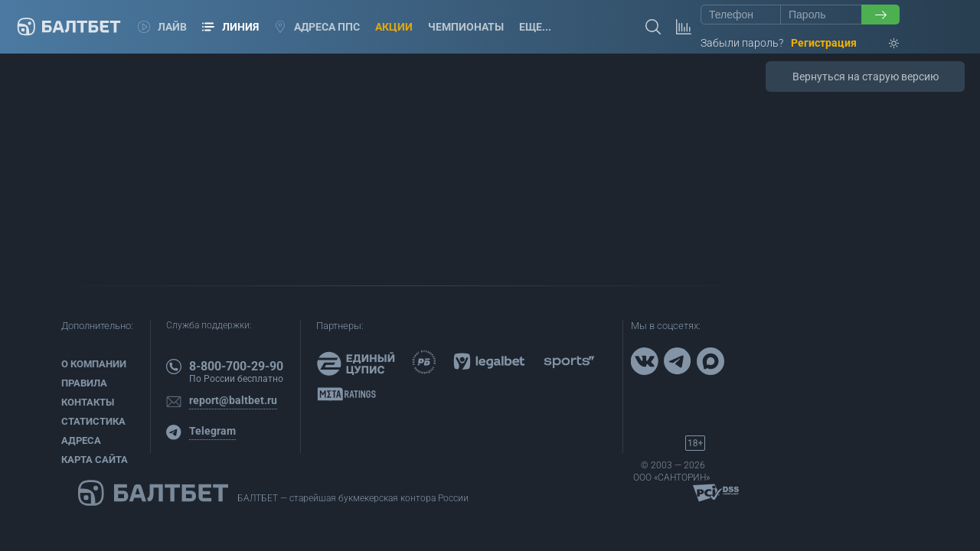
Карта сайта (95, 460)
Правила (84, 383)
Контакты (88, 402)
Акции (394, 27)
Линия (230, 27)
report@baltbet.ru (233, 400)
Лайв (162, 27)
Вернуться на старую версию (866, 77)
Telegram (212, 431)
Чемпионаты (466, 27)
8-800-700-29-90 (236, 366)
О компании (94, 364)
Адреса (81, 440)
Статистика (93, 421)
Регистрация (824, 43)
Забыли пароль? (742, 43)
